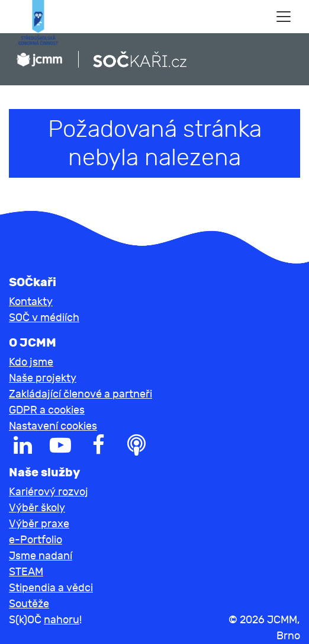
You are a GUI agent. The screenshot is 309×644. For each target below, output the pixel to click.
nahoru (62, 620)
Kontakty (31, 302)
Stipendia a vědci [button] (51, 588)
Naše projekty (43, 378)
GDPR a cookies (47, 410)
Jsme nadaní (41, 556)
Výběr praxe (39, 524)
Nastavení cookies (53, 426)
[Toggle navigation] (284, 17)
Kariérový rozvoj (49, 492)
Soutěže (29, 604)
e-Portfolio (36, 540)
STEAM (26, 572)
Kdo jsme (31, 362)
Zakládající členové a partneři (81, 394)
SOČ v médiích (44, 318)
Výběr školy (37, 508)
